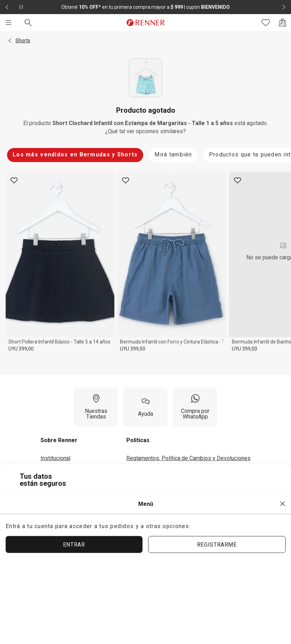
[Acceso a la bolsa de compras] (283, 23)
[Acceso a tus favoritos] (266, 23)
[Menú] (8, 23)
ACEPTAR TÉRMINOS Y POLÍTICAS (133, 553)
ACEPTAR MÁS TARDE (233, 553)
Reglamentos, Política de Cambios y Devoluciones (188, 458)
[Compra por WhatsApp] (195, 407)
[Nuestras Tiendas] (96, 407)
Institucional (55, 458)
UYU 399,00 (21, 349)
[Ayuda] (145, 407)
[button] (10, 41)
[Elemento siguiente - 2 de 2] (284, 7)
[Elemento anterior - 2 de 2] (7, 7)
